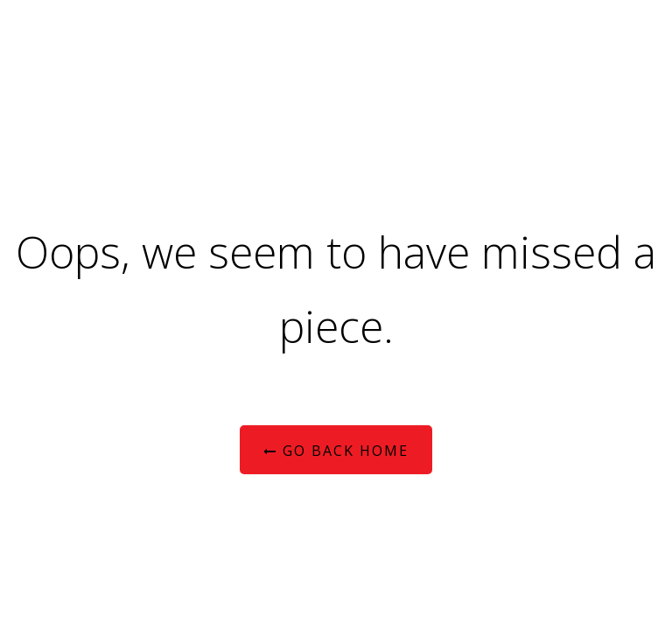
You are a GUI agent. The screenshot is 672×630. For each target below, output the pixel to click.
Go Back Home (336, 451)
